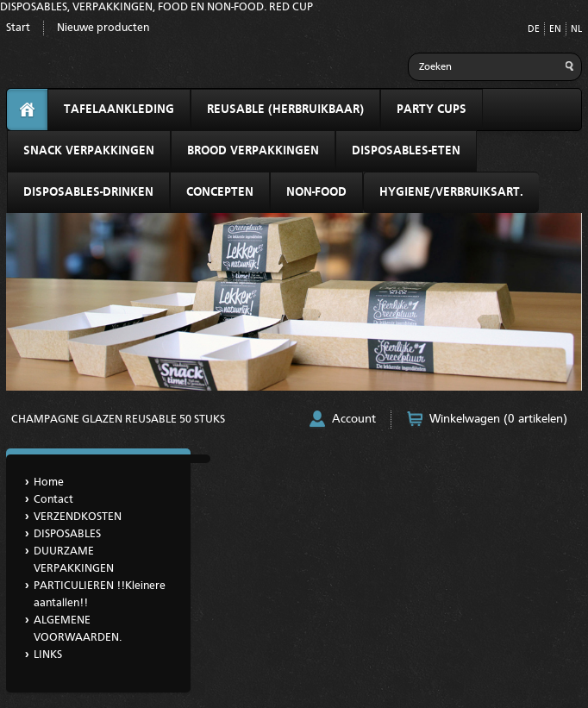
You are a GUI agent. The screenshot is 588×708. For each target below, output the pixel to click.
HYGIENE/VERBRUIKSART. (451, 192)
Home (49, 482)
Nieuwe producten (103, 28)
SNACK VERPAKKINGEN (89, 151)
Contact (53, 500)
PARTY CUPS (432, 110)
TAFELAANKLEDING (119, 110)
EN (555, 30)
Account (354, 419)
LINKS (48, 655)
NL (576, 30)
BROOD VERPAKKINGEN (253, 151)
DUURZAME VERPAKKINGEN (74, 560)
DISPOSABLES (67, 534)
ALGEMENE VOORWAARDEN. (78, 629)
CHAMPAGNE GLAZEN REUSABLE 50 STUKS (118, 420)
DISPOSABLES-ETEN (406, 151)
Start (18, 28)
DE (534, 30)
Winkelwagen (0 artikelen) (498, 419)
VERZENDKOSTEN (78, 517)
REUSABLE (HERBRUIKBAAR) (285, 110)
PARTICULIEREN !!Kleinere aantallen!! (100, 595)
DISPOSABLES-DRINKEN (88, 192)
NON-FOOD (316, 192)
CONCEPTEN (220, 192)
